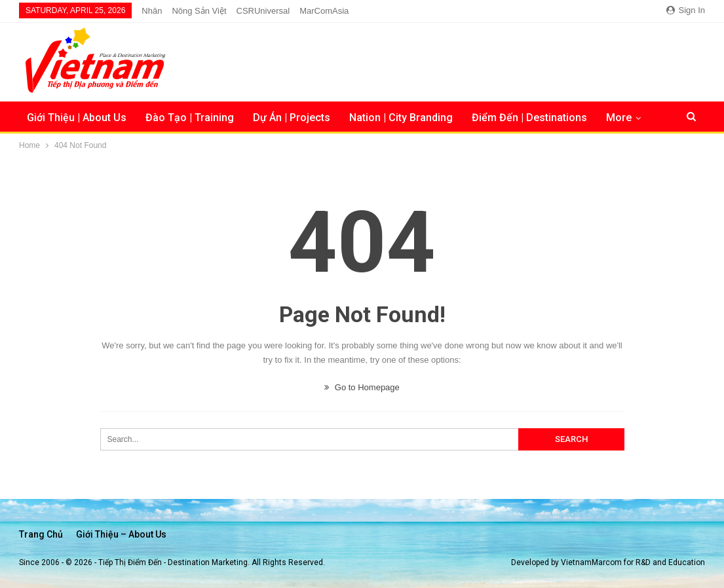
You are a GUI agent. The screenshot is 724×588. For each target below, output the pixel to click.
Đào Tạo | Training (190, 118)
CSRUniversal (263, 11)
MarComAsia (324, 11)
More (619, 118)
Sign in (686, 10)
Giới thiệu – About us (121, 534)
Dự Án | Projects (292, 118)
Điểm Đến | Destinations (529, 118)
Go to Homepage (362, 387)
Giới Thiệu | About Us (77, 118)
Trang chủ (41, 534)
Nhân (152, 11)
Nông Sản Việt (199, 11)
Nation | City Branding (401, 118)
